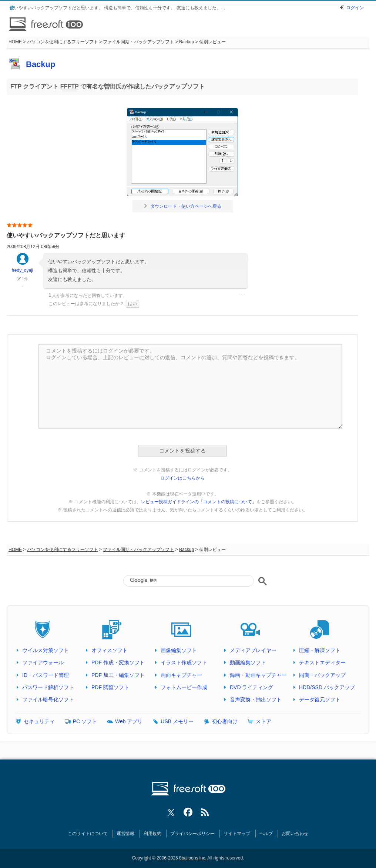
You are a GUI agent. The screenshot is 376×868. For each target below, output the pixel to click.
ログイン (355, 8)
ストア (263, 721)
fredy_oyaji (22, 266)
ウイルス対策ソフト (46, 650)
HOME (15, 42)
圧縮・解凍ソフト (320, 650)
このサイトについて (88, 834)
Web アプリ (129, 721)
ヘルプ (266, 834)
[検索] (188, 580)
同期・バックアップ (322, 675)
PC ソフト (85, 721)
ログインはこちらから (182, 478)
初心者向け (225, 721)
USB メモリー (177, 721)
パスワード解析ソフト (48, 687)
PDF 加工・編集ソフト (118, 675)
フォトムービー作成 (184, 687)
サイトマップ (237, 834)
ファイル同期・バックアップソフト (138, 42)
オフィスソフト (110, 650)
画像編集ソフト (179, 650)
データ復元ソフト (320, 700)
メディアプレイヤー (253, 650)
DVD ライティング (251, 687)
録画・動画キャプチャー (258, 675)
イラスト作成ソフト (184, 662)
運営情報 (125, 834)
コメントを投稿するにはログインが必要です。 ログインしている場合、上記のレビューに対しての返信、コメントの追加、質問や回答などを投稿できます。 (190, 386)
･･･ (242, 294)
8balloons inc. (193, 858)
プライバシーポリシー (192, 834)
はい (132, 304)
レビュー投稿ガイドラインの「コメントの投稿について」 (199, 502)
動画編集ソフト (248, 662)
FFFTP (69, 86)
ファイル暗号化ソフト (48, 700)
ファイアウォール (43, 662)
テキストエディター (322, 662)
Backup (187, 42)
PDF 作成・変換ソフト (118, 662)
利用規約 (152, 834)
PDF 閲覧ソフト (110, 687)
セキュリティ (39, 721)
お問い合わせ (295, 834)
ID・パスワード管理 (46, 675)
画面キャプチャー (181, 675)
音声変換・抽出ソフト (256, 700)
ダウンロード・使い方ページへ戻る (183, 206)
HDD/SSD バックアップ (327, 687)
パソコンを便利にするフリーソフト (63, 42)
